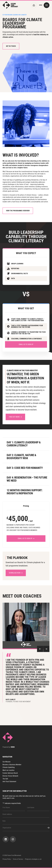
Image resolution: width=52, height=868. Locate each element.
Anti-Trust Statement (9, 782)
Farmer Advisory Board (10, 773)
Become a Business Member (12, 765)
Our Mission (7, 762)
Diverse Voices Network (10, 776)
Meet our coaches (8, 770)
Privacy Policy (7, 859)
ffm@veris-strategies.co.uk (33, 859)
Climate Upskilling (9, 767)
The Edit (5, 779)
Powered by (9, 747)
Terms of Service (18, 859)
